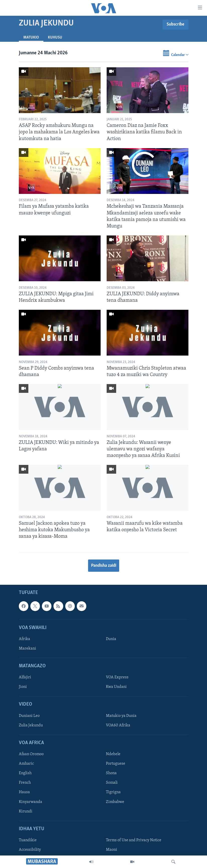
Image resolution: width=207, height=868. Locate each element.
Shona (111, 773)
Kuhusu (55, 38)
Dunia (111, 639)
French (25, 783)
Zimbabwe (115, 802)
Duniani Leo (29, 716)
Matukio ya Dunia (121, 716)
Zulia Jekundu (31, 725)
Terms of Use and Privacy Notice (134, 840)
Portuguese (116, 764)
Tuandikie (28, 840)
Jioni (23, 687)
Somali (112, 783)
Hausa (24, 792)
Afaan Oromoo (31, 754)
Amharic (26, 764)
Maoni (112, 850)
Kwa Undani (116, 687)
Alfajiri (25, 677)
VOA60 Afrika (118, 725)
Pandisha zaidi (104, 566)
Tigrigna (113, 792)
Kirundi (26, 811)
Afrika (24, 639)
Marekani (27, 649)
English (25, 773)
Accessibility (30, 850)
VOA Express (117, 677)
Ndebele (113, 754)
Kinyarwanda (30, 802)
